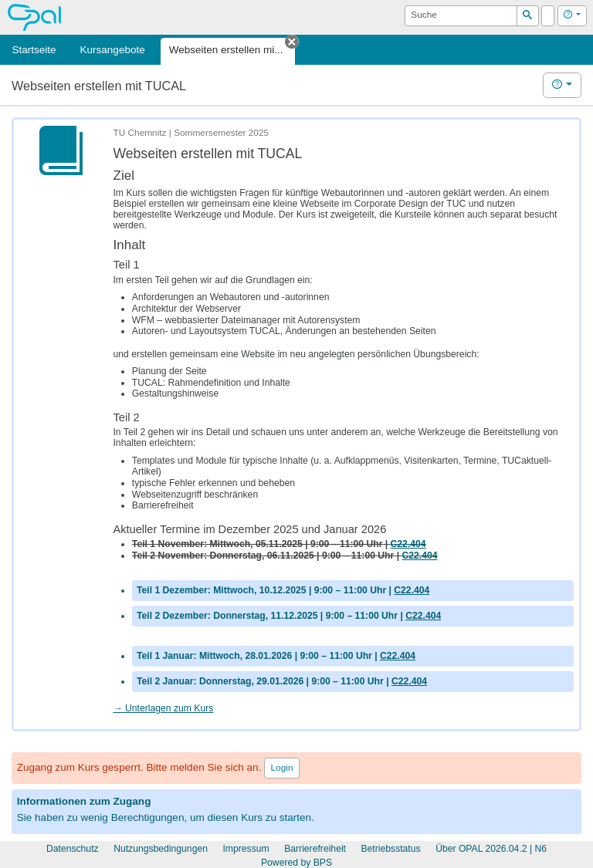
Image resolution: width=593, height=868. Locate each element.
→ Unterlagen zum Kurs (163, 708)
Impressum (246, 849)
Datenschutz (73, 849)
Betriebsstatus (390, 849)
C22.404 (412, 590)
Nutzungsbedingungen (161, 849)
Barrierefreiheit (315, 849)
